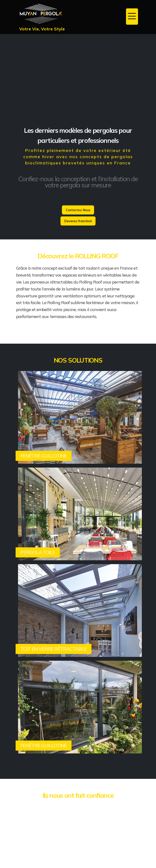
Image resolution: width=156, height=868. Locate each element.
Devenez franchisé (78, 221)
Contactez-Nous (78, 210)
